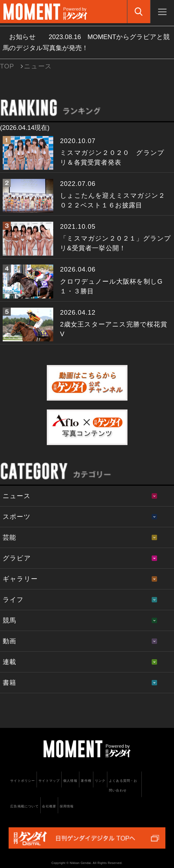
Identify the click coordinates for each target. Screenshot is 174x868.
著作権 (86, 781)
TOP (7, 66)
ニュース (17, 496)
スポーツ (17, 517)
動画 (9, 641)
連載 (9, 662)
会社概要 (49, 806)
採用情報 (67, 806)
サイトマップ (49, 781)
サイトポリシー (23, 781)
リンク (100, 781)
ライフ (13, 600)
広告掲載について (24, 806)
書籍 (9, 683)
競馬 (9, 620)
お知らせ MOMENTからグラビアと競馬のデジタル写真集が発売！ (86, 42)
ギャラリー (20, 579)
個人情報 (70, 781)
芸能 (9, 537)
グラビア (17, 558)
